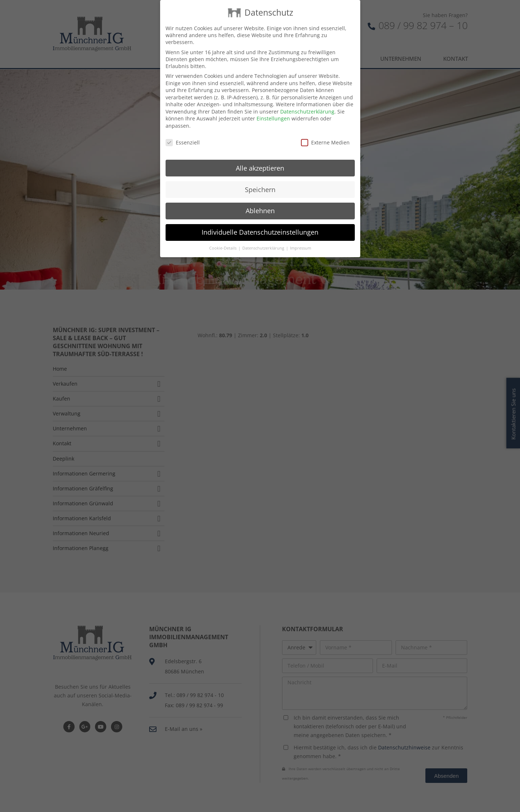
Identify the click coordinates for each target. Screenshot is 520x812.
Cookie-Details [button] (223, 236)
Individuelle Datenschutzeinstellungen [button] (260, 220)
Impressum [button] (301, 236)
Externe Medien (325, 131)
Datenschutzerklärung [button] (264, 236)
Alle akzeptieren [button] (260, 156)
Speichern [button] (260, 178)
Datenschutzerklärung (307, 100)
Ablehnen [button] (260, 199)
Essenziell (183, 131)
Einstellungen (273, 107)
